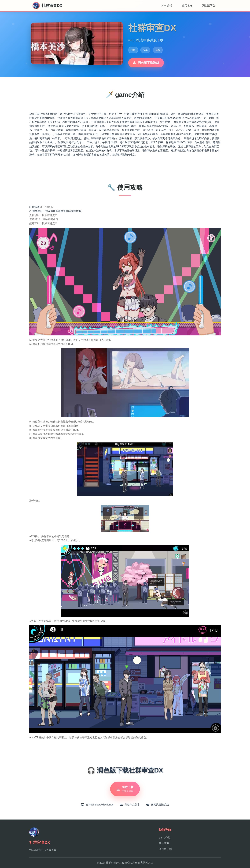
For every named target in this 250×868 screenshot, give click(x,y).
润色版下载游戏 (146, 63)
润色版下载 (209, 6)
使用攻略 (187, 6)
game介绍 (166, 6)
